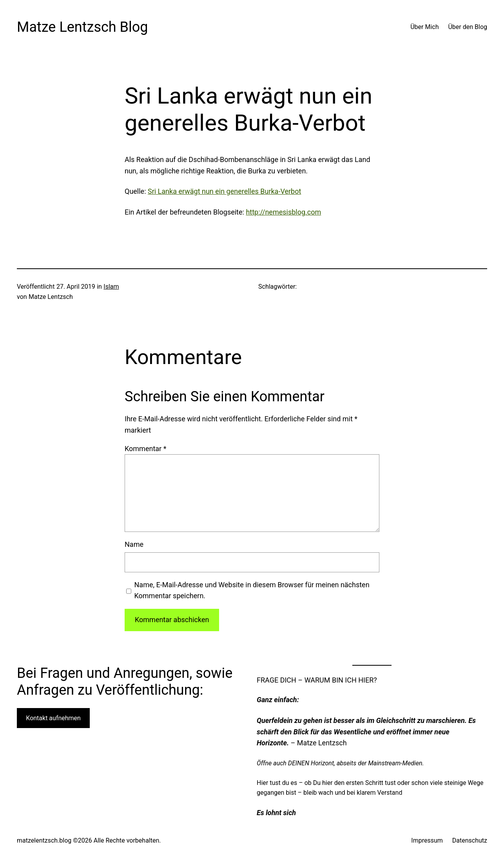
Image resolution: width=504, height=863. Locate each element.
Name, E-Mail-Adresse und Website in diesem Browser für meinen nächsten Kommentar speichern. (252, 590)
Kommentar (145, 449)
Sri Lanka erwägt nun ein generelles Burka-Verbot (224, 191)
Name (134, 544)
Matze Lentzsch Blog (82, 27)
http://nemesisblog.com (283, 212)
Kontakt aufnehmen (53, 718)
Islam (111, 287)
